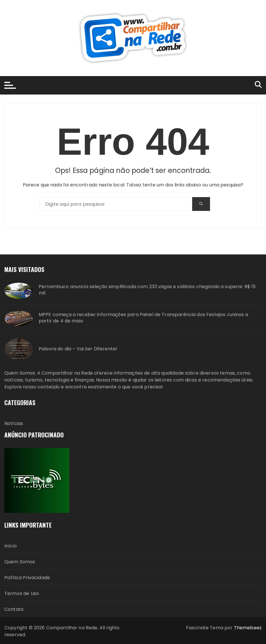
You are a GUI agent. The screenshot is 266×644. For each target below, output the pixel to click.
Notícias (14, 423)
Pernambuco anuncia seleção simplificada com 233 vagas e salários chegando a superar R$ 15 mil (147, 290)
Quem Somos (20, 562)
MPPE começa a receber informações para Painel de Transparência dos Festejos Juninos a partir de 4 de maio (143, 318)
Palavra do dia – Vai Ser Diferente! (78, 349)
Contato (14, 609)
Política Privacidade (27, 578)
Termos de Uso (22, 593)
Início (11, 546)
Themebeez (248, 628)
